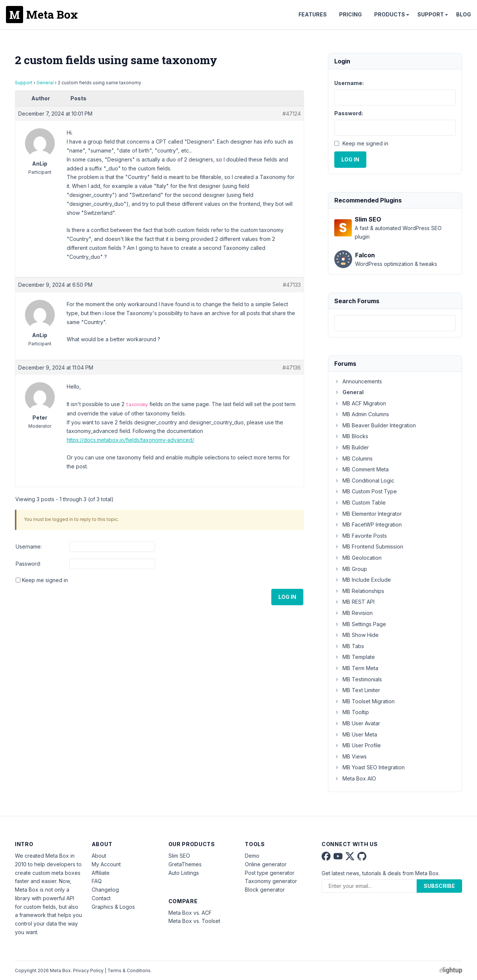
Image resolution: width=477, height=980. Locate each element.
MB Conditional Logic (364, 480)
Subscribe (439, 886)
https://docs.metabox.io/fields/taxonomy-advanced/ (130, 440)
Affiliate (101, 873)
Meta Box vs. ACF (190, 913)
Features (313, 14)
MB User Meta (356, 734)
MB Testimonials (358, 679)
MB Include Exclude (363, 580)
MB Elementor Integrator (368, 514)
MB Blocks (351, 436)
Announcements (358, 381)
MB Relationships (359, 591)
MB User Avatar (357, 723)
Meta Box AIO (355, 778)
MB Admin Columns (362, 414)
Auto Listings (184, 873)
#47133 (292, 285)
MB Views (350, 756)
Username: (29, 546)
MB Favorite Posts (361, 536)
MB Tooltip (352, 712)
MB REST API (354, 602)
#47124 (292, 114)
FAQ (97, 881)
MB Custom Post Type (366, 491)
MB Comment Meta (361, 469)
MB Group (351, 569)
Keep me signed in (45, 580)
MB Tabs (349, 646)
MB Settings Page (360, 624)
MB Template (355, 657)
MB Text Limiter (357, 690)
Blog (464, 14)
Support (431, 14)
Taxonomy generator (271, 881)
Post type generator (270, 873)
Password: (28, 564)
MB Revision (353, 613)
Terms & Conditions (129, 970)
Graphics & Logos (113, 907)
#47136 (292, 367)
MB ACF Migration (360, 403)
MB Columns (353, 458)
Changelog (105, 890)
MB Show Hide (356, 635)
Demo (252, 856)
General (45, 83)
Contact (101, 898)
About (99, 856)
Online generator (266, 864)
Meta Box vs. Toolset (194, 921)
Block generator (265, 890)
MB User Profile (358, 745)
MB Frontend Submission (369, 546)
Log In (287, 597)
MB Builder (352, 447)
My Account (106, 864)
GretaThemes (185, 864)
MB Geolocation (358, 558)
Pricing (350, 14)
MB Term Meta (356, 668)
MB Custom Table (360, 502)
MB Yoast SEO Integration (369, 767)
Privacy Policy (88, 970)
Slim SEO (179, 856)
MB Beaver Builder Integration (375, 425)
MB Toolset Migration (364, 701)
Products (390, 14)
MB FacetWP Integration (368, 524)
